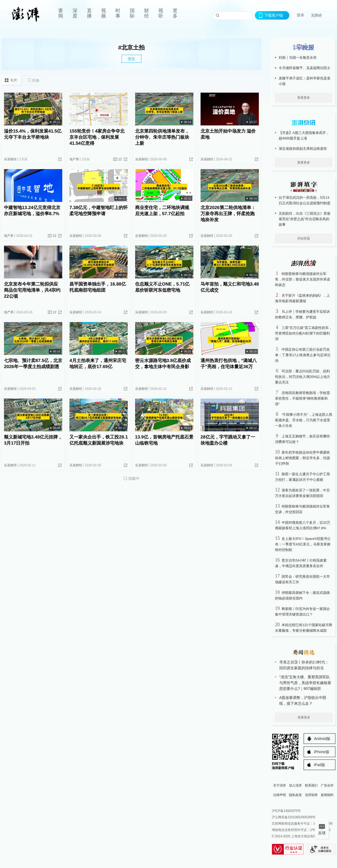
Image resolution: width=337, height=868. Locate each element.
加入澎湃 (295, 785)
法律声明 (280, 795)
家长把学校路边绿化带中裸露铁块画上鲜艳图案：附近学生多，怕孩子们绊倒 (303, 458)
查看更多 (304, 98)
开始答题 (304, 238)
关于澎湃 (280, 785)
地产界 (74, 159)
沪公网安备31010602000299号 (294, 817)
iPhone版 (322, 752)
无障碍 (316, 15)
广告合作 (327, 785)
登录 (300, 15)
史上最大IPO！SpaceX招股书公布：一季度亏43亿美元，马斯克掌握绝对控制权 (303, 544)
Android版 (322, 739)
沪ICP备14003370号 (286, 811)
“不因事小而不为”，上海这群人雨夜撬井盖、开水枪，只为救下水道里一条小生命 (304, 420)
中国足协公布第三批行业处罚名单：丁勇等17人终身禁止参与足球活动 (303, 355)
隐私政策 (295, 795)
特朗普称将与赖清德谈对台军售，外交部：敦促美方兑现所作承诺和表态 (303, 279)
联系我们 (311, 785)
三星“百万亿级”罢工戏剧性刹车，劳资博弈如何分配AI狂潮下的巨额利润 (304, 333)
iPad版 (320, 765)
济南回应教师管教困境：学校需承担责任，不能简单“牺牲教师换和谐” (302, 398)
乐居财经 (10, 159)
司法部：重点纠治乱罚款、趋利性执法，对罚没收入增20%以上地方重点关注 (303, 377)
